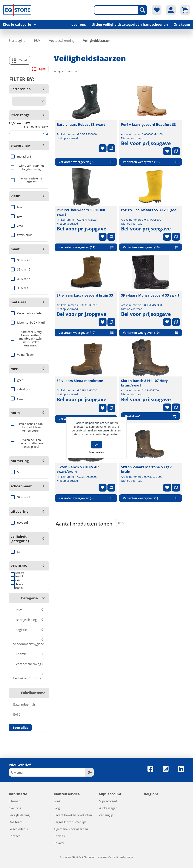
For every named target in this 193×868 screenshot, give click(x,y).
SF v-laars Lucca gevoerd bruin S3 (85, 295)
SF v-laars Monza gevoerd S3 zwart (150, 295)
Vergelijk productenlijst (70, 822)
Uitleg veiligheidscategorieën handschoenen (130, 24)
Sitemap (15, 801)
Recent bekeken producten (73, 815)
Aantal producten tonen (84, 524)
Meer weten (96, 452)
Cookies (59, 836)
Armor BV (14, 582)
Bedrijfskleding (19, 815)
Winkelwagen (108, 808)
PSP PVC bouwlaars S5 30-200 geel (149, 210)
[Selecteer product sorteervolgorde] (29, 101)
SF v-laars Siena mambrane (80, 381)
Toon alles (20, 728)
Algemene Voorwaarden (71, 829)
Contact (14, 836)
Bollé (17, 714)
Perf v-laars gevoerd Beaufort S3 (148, 124)
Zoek (57, 801)
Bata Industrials (24, 704)
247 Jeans (14, 578)
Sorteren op (21, 89)
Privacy (59, 843)
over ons (79, 24)
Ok (96, 445)
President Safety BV (14, 586)
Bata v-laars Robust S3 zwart (81, 124)
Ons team (182, 24)
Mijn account (108, 801)
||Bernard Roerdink (14, 574)
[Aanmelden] (47, 772)
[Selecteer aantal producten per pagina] (121, 523)
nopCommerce (126, 857)
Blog (57, 808)
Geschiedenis (18, 829)
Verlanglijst (107, 815)
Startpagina (17, 41)
